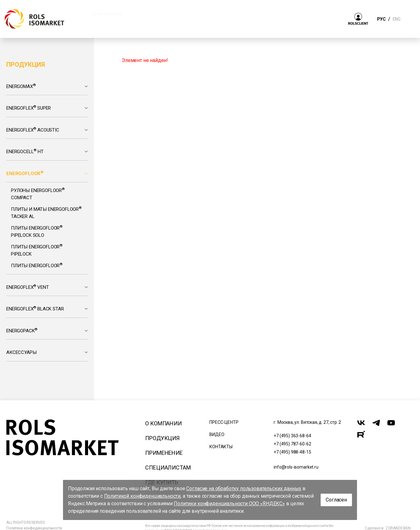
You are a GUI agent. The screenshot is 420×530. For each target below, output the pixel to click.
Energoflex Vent (27, 287)
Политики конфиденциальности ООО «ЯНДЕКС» (229, 504)
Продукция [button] (156, 13)
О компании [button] (107, 13)
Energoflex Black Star (35, 309)
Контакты (221, 447)
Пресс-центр (224, 422)
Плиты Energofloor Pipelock (37, 250)
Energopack (22, 330)
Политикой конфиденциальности (142, 496)
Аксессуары (21, 352)
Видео (217, 434)
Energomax (21, 86)
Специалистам (168, 468)
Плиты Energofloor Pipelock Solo (37, 231)
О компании (163, 423)
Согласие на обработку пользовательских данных (244, 488)
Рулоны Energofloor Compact (38, 194)
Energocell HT (25, 151)
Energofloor (25, 173)
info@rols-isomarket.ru (296, 467)
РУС (381, 19)
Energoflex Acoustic (33, 130)
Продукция (162, 438)
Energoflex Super (29, 108)
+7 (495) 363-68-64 (292, 436)
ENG (396, 19)
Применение (164, 453)
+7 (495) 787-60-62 (292, 444)
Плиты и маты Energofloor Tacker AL (46, 212)
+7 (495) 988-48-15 (292, 452)
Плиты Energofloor (37, 265)
